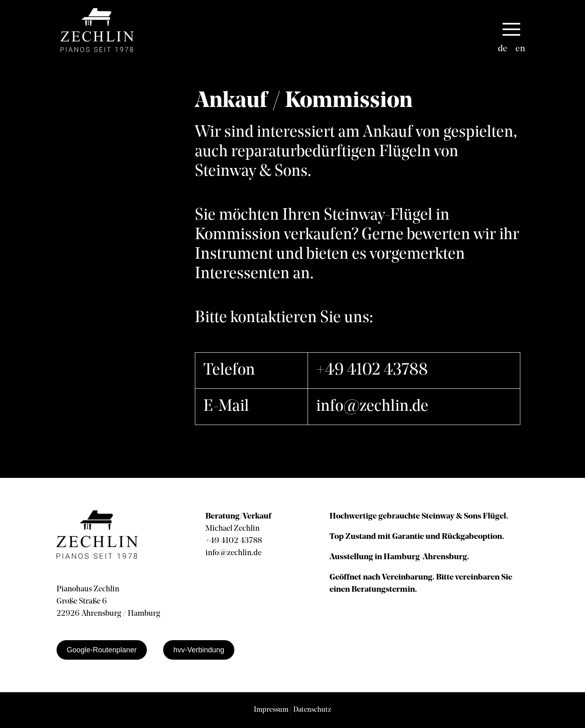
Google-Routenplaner (102, 650)
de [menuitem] (503, 49)
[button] (511, 30)
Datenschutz (312, 710)
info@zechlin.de (372, 407)
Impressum (271, 710)
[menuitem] (503, 49)
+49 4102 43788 (372, 371)
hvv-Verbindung (199, 650)
